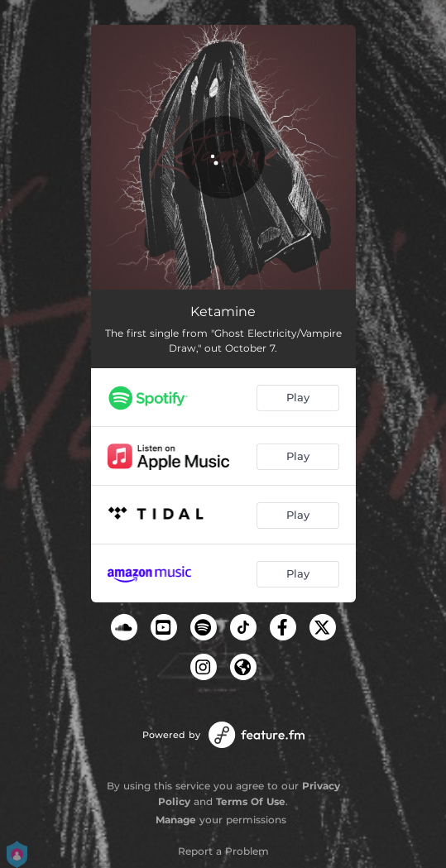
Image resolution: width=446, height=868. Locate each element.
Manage (176, 820)
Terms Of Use (251, 801)
